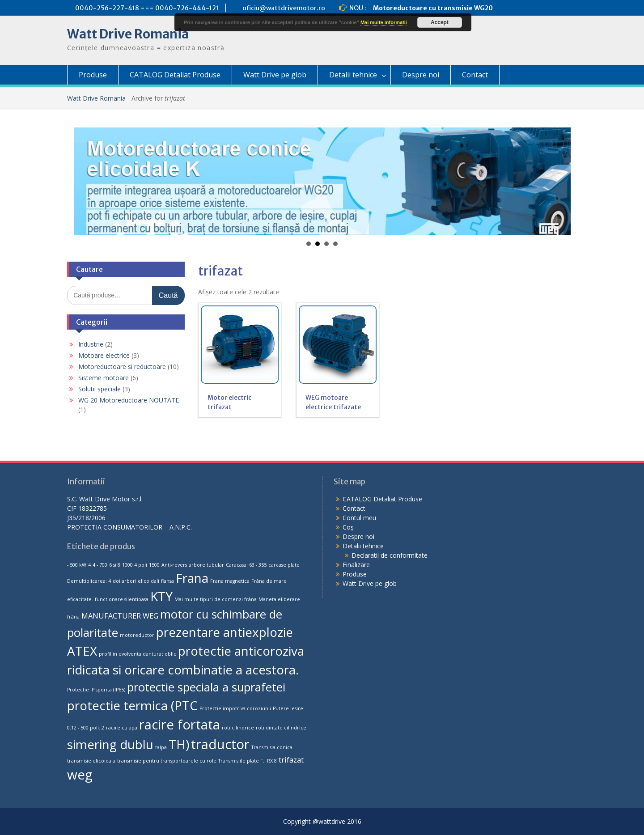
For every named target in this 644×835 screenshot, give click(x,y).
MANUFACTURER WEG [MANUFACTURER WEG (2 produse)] (120, 616)
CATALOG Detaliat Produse (175, 75)
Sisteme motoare (104, 378)
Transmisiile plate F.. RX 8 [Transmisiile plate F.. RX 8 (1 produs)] (248, 761)
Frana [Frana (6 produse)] (192, 578)
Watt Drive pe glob (275, 75)
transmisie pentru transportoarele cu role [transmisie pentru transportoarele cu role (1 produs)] (167, 761)
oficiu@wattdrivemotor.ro (284, 8)
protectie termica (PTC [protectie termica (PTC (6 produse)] (132, 705)
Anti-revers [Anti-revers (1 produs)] (174, 565)
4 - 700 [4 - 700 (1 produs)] (100, 565)
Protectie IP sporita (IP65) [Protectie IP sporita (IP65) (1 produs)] (96, 690)
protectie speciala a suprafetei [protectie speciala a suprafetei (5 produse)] (206, 687)
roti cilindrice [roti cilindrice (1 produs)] (238, 728)
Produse (93, 75)
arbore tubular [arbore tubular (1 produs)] (206, 565)
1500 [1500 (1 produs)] (154, 565)
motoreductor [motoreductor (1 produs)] (137, 635)
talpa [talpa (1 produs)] (161, 747)
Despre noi (421, 75)
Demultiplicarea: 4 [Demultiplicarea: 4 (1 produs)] (89, 581)
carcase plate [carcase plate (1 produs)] (284, 565)
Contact (475, 75)
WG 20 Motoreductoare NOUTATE (129, 400)
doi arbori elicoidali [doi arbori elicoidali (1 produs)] (136, 581)
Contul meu (359, 518)
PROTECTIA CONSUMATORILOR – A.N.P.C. (129, 527)
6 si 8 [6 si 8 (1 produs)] (115, 565)
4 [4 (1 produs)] (89, 565)
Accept (440, 22)
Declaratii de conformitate (390, 555)
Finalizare (356, 565)
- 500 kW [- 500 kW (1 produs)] (77, 565)
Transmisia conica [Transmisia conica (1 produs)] (272, 747)
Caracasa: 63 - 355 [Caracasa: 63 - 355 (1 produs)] (246, 565)
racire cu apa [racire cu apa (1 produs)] (122, 728)
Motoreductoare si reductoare (122, 367)
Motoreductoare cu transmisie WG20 (433, 8)
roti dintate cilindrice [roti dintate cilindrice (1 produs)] (281, 728)
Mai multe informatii (384, 22)
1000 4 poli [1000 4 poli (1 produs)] (135, 565)
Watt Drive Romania (128, 34)
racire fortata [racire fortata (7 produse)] (180, 725)
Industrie (91, 344)
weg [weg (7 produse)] (80, 775)
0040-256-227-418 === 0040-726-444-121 (147, 8)
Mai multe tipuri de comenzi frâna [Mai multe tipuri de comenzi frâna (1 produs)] (216, 599)
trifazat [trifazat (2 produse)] (291, 760)
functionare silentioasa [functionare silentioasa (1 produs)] (122, 599)
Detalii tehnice (353, 75)
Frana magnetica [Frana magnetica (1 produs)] (230, 581)
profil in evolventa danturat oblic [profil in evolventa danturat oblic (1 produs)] (138, 654)
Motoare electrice (104, 355)
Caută (168, 295)
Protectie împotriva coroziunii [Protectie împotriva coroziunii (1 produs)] (235, 708)
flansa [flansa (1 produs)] (167, 581)
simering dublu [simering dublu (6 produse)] (110, 744)
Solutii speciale (100, 389)
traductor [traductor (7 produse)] (220, 744)
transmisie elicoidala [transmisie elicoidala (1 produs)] (91, 761)
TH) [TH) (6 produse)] (179, 744)
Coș (348, 527)
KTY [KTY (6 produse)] (161, 596)
